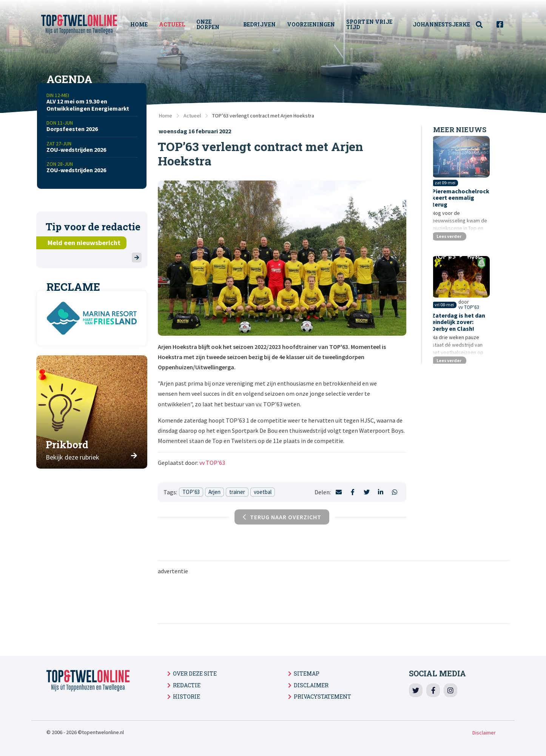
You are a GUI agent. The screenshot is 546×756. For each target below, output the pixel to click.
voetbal (263, 492)
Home (166, 116)
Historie (187, 697)
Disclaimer (311, 685)
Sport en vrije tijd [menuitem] (371, 24)
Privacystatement (322, 697)
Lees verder (451, 244)
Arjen (214, 492)
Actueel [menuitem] (175, 24)
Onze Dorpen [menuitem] (211, 24)
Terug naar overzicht (282, 517)
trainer (237, 492)
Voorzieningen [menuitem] (313, 24)
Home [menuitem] (142, 24)
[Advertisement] (333, 599)
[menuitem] (483, 25)
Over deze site (195, 673)
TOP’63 (191, 492)
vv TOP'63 (212, 463)
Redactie (187, 685)
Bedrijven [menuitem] (261, 24)
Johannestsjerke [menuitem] (441, 24)
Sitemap (307, 673)
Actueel (192, 116)
